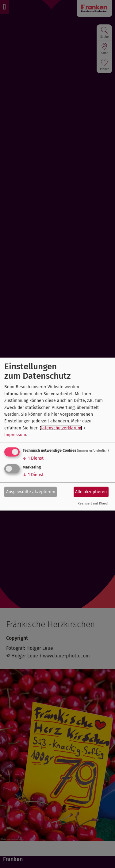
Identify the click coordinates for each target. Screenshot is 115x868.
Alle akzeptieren (91, 492)
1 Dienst (33, 458)
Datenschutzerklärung (61, 428)
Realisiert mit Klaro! (93, 503)
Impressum (15, 435)
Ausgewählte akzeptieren (31, 492)
